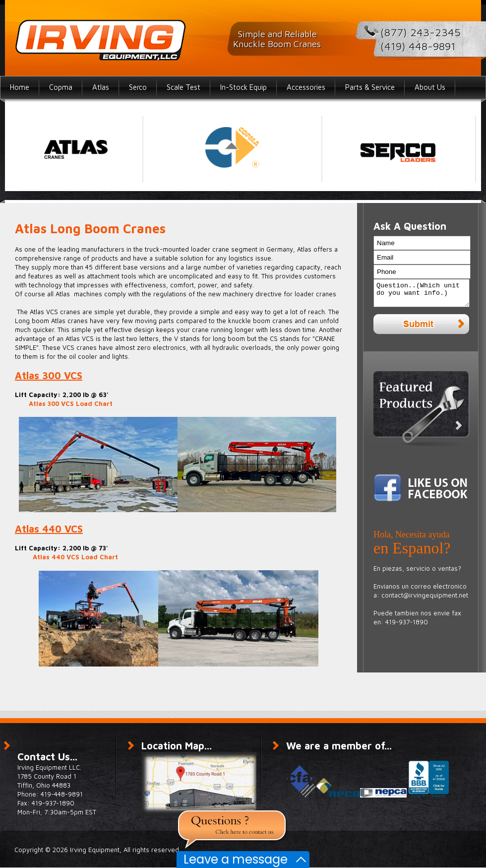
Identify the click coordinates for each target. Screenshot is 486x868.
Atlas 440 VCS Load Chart (75, 557)
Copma (61, 87)
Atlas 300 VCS (49, 375)
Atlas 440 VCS (49, 529)
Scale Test (183, 87)
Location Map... (177, 746)
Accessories (306, 87)
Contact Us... (47, 757)
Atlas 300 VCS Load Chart (71, 403)
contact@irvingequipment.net (425, 600)
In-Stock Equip (243, 87)
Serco (138, 87)
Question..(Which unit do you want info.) (422, 295)
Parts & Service (370, 87)
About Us (430, 87)
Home (20, 87)
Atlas (101, 87)
